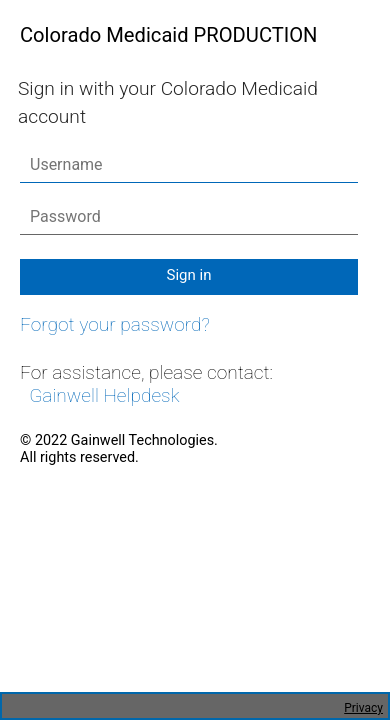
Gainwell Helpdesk (104, 395)
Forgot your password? (115, 324)
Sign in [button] (189, 275)
